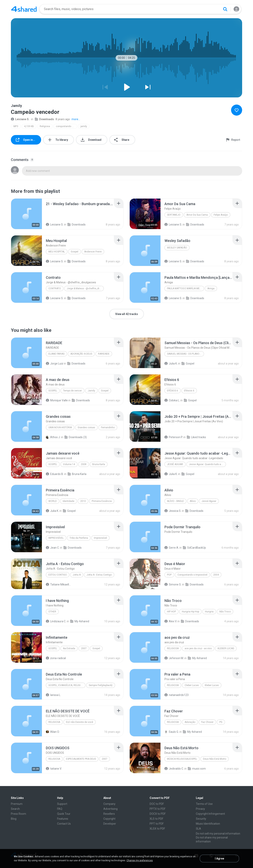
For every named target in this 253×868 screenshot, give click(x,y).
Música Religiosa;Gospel (182, 759)
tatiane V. (54, 769)
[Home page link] (24, 9)
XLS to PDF (156, 819)
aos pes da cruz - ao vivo (198, 648)
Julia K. (171, 364)
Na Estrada (69, 648)
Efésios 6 (173, 391)
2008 (84, 464)
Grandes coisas (86, 427)
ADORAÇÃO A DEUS (81, 354)
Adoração (190, 722)
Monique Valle (57, 400)
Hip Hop (171, 612)
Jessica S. (173, 511)
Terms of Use (204, 804)
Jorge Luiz (55, 364)
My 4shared (80, 621)
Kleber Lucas (212, 685)
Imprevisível (56, 538)
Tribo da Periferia (79, 538)
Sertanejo (174, 215)
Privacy (200, 809)
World (53, 501)
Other (52, 612)
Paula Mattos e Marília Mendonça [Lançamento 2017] (186, 288)
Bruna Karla (99, 464)
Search (15, 809)
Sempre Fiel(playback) (101, 685)
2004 (216, 575)
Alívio (193, 501)
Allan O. (53, 732)
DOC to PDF (157, 804)
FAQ (60, 809)
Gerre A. (172, 548)
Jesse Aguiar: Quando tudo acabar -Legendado (207, 464)
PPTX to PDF (158, 809)
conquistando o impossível (67, 126)
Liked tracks (196, 437)
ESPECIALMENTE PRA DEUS (81, 759)
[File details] (26, 214)
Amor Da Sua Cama (197, 215)
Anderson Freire (93, 252)
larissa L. (53, 695)
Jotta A (77, 575)
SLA (198, 829)
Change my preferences (140, 860)
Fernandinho (108, 427)
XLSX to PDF (157, 829)
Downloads (44, 119)
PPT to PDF (157, 824)
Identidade (68, 501)
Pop (169, 575)
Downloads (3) (76, 437)
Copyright (109, 819)
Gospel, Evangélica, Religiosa (67, 685)
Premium (17, 804)
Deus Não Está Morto (215, 759)
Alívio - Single (175, 501)
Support (62, 804)
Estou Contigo (58, 575)
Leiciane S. (20, 119)
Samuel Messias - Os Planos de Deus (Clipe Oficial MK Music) (186, 354)
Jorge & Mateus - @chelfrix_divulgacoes (85, 288)
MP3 (16, 126)
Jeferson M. (174, 658)
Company (109, 804)
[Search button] (225, 9)
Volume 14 (69, 464)
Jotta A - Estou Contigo (99, 575)
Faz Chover (207, 722)
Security (201, 819)
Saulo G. (172, 732)
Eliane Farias (56, 354)
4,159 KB (29, 126)
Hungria (209, 612)
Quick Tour (64, 814)
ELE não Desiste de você (80, 722)
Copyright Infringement (210, 814)
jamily (84, 126)
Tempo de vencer (72, 391)
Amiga (211, 288)
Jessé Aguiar (175, 464)
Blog (14, 819)
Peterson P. (174, 437)
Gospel (75, 252)
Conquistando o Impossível (192, 575)
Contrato (55, 288)
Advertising (110, 809)
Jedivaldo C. (174, 769)
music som (197, 769)
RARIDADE (104, 354)
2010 (83, 501)
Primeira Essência (102, 501)
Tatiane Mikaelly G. (59, 584)
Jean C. (53, 548)
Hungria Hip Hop (190, 612)
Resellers (109, 814)
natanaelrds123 (177, 695)
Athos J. (53, 437)
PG (221, 722)
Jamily (91, 391)
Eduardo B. (55, 474)
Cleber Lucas (192, 685)
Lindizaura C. (56, 621)
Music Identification (208, 824)
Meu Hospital (57, 252)
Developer (110, 824)
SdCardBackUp (194, 548)
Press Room (18, 814)
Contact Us (64, 824)
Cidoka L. (172, 400)
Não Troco (225, 612)
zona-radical (56, 658)
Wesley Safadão (177, 248)
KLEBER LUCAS (226, 648)
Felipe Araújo (221, 215)
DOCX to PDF (158, 814)
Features (63, 819)
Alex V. (171, 621)
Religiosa (45, 126)
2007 (84, 648)
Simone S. (173, 584)
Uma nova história (60, 427)
